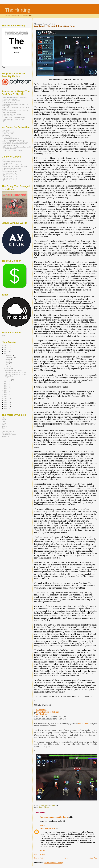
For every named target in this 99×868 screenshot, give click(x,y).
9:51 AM (43, 825)
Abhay (4, 423)
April (7, 367)
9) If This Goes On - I (9, 173)
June (7, 363)
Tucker (4, 421)
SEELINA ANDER (48, 828)
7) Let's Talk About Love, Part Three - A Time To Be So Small (15, 112)
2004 (6, 408)
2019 (6, 351)
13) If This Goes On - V (9, 180)
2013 (6, 390)
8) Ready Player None (9, 171)
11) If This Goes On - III (10, 176)
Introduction (41, 710)
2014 (6, 388)
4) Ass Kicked (6, 135)
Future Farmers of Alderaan (48, 712)
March (8, 369)
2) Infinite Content (8, 132)
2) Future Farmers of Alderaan (12, 161)
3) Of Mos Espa (7, 163)
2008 (6, 400)
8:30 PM (43, 851)
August (8, 359)
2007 (6, 402)
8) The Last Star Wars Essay (11, 114)
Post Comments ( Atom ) (54, 863)
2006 (6, 404)
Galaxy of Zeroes (44, 807)
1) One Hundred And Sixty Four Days (14, 97)
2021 (6, 349)
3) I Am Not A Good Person (11, 101)
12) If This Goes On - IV (10, 178)
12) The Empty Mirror (9, 149)
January (8, 380)
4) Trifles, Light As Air (9, 102)
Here (3, 336)
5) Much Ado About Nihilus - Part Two (14, 166)
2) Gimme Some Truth (9, 99)
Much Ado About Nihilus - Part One (16, 374)
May (7, 365)
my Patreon (83, 723)
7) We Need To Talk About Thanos (13, 140)
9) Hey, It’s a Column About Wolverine (14, 144)
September (9, 357)
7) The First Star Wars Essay (11, 170)
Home (66, 858)
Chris (3, 428)
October (8, 355)
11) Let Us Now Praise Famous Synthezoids (16, 147)
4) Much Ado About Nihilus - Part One (14, 165)
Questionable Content (9, 435)
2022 (6, 347)
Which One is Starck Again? (14, 370)
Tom (3, 425)
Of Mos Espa (42, 714)
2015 (6, 386)
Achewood (5, 436)
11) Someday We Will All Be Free (13, 119)
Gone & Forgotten (8, 431)
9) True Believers (7, 116)
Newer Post (38, 858)
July (7, 361)
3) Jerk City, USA (7, 134)
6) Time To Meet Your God (10, 139)
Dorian (4, 420)
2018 (6, 353)
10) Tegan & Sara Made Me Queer (13, 117)
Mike (3, 418)
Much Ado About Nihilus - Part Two (16, 372)
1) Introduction (7, 160)
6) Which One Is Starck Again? (12, 168)
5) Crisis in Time (7, 137)
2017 (6, 382)
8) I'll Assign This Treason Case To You (15, 142)
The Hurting (18, 10)
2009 (6, 398)
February (9, 378)
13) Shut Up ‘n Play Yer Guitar (12, 150)
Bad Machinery (7, 433)
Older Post (93, 858)
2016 (6, 384)
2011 (6, 394)
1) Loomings (6, 130)
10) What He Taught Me (10, 145)
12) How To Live (7, 121)
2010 (6, 396)
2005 (6, 406)
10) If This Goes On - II (9, 175)
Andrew (4, 426)
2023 (6, 345)
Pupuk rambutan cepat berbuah (54, 817)
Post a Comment (40, 855)
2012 (6, 392)
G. (2, 430)
